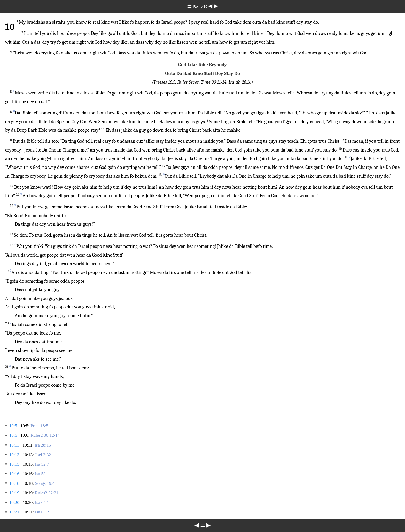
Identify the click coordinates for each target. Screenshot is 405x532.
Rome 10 (201, 7)
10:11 (14, 445)
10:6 (13, 435)
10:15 (14, 464)
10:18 (14, 483)
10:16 (14, 474)
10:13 (14, 455)
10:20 (14, 502)
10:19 (14, 493)
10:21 (14, 512)
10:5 (13, 426)
